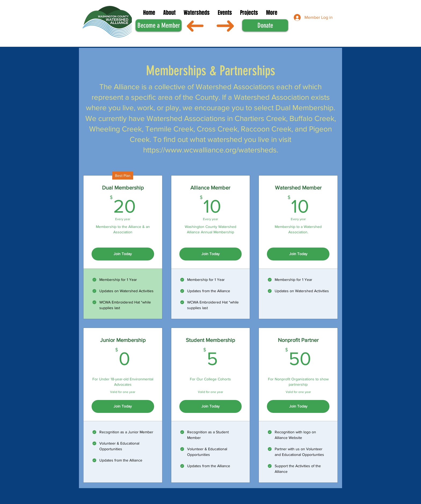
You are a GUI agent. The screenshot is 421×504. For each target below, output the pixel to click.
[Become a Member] (159, 25)
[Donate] (265, 25)
